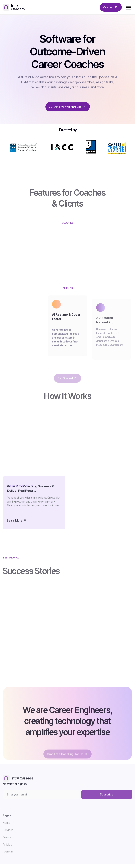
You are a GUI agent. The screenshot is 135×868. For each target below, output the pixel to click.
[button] (128, 7)
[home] (18, 7)
